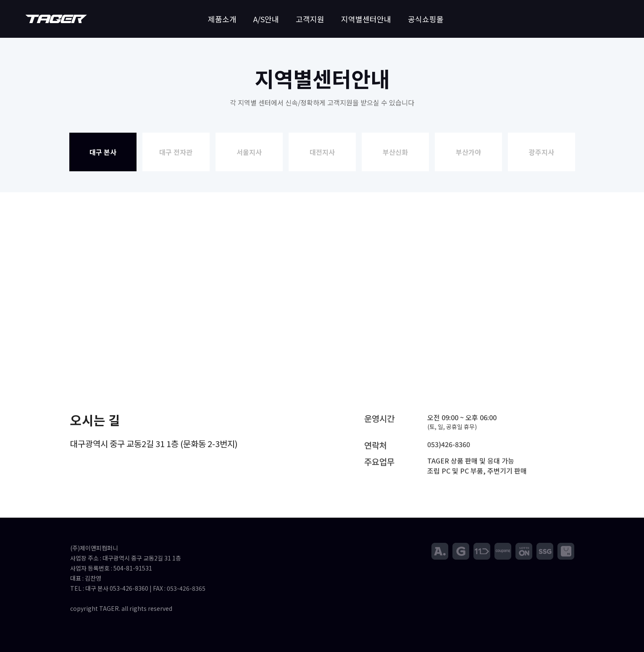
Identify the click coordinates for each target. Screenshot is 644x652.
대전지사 (322, 152)
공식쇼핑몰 (426, 19)
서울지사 (249, 152)
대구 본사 (103, 152)
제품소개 (222, 19)
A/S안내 (266, 19)
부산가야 (468, 152)
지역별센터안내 (366, 19)
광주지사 (541, 152)
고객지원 (310, 19)
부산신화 (395, 152)
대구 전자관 (176, 152)
